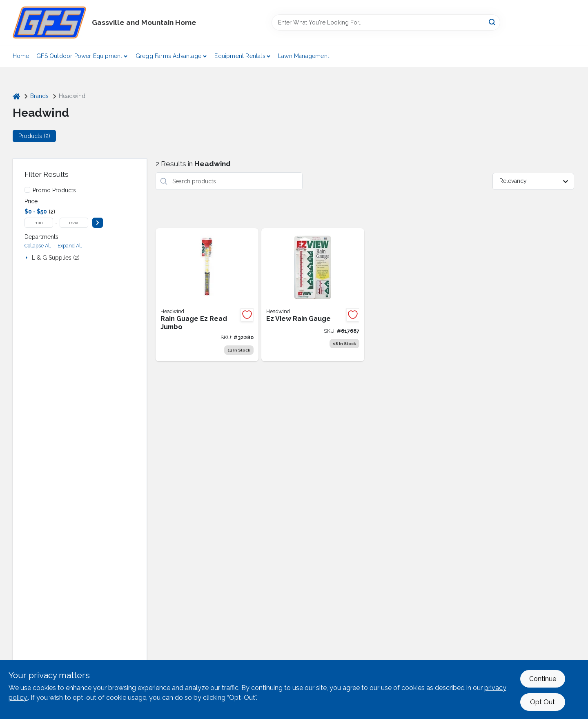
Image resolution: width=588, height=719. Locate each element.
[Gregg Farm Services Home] (49, 22)
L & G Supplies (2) (56, 258)
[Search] (493, 22)
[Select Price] (98, 223)
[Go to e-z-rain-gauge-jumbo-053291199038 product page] (207, 295)
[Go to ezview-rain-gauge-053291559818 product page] (313, 295)
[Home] (16, 96)
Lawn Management (304, 56)
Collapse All (38, 246)
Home (21, 56)
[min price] (39, 223)
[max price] (74, 223)
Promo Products (54, 190)
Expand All (70, 246)
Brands (39, 96)
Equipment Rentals (240, 56)
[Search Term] (386, 22)
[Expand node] (27, 258)
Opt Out (542, 702)
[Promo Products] (27, 190)
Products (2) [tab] (34, 136)
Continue (543, 679)
